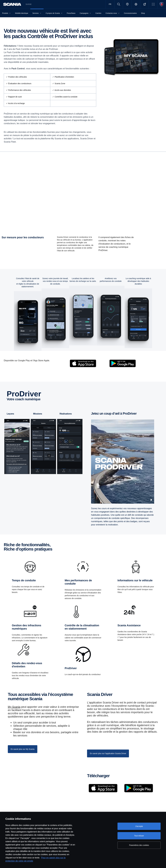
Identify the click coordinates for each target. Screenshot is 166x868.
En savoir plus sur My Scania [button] (23, 756)
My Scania (14, 714)
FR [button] (110, 4)
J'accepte (139, 826)
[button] (153, 4)
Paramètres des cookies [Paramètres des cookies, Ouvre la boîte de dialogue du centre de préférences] (139, 845)
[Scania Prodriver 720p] (123, 468)
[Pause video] (151, 507)
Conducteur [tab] (72, 155)
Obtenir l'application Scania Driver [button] (21, 220)
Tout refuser (139, 836)
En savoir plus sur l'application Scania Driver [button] (108, 760)
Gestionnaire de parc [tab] (90, 155)
